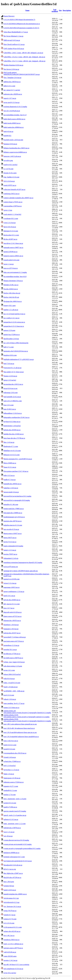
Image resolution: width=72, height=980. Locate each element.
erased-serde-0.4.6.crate (11, 260)
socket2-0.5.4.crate (10, 803)
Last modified (55, 10)
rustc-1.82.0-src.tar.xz (11, 741)
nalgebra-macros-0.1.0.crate (13, 525)
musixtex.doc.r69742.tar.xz (13, 521)
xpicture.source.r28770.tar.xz (13, 948)
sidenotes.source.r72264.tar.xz (14, 782)
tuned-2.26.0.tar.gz (10, 890)
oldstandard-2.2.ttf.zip (11, 558)
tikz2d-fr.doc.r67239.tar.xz (12, 877)
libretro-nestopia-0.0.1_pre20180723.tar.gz (18, 459)
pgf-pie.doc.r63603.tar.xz (12, 600)
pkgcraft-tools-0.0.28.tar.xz (13, 612)
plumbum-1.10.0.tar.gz (11, 625)
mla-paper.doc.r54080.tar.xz (13, 513)
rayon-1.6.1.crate (9, 670)
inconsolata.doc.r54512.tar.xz (13, 384)
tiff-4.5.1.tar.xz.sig (10, 869)
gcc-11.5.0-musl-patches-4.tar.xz (14, 314)
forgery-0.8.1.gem (10, 306)
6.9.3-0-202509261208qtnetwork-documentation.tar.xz (22, 24)
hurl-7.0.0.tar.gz (9, 364)
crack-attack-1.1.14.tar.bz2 (12, 214)
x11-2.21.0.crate (9, 923)
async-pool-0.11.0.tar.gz (12, 102)
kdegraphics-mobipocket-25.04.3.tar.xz (17, 417)
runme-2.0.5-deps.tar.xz (11, 708)
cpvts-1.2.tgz (8, 210)
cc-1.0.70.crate (9, 169)
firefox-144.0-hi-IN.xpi (11, 297)
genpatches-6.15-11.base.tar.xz (14, 326)
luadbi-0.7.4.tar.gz (10, 480)
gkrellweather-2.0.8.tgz (11, 339)
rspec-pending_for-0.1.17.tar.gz (14, 703)
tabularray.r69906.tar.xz (11, 853)
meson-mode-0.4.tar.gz (11, 492)
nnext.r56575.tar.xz (10, 538)
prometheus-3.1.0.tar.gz (11, 645)
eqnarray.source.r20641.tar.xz (13, 256)
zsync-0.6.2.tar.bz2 (10, 973)
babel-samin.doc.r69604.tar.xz (14, 127)
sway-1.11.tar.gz (9, 832)
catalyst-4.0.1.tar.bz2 (10, 165)
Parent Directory (9, 16)
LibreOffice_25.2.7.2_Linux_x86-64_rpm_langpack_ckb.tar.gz (24, 61)
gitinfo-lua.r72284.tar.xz (12, 335)
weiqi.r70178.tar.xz (10, 911)
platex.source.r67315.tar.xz (13, 616)
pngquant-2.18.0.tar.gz (11, 629)
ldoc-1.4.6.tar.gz (9, 442)
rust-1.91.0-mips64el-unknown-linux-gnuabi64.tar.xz (21, 737)
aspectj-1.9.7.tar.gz (10, 98)
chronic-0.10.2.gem (10, 173)
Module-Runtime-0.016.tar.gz (13, 65)
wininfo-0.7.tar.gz (10, 915)
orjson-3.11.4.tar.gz (10, 583)
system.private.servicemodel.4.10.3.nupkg (18, 844)
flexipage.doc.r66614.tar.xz (13, 301)
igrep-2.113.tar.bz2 (10, 380)
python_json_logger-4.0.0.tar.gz (14, 662)
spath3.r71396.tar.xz (10, 807)
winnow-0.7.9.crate (10, 919)
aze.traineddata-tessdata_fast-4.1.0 (15, 115)
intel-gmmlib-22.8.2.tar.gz (12, 397)
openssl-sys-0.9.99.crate (12, 579)
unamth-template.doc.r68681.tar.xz (15, 894)
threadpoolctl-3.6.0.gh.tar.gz (13, 865)
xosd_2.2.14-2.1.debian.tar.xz (13, 944)
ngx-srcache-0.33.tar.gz (11, 529)
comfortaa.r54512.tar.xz (12, 194)
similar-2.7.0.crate (10, 795)
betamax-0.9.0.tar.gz (10, 144)
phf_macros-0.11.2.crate (12, 604)
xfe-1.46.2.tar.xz (9, 935)
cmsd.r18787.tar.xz (10, 185)
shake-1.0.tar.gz (9, 774)
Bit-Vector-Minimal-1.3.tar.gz (13, 36)
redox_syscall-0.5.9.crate (12, 683)
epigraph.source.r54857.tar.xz (13, 247)
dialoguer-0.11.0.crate (11, 231)
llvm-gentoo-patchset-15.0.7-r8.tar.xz (16, 471)
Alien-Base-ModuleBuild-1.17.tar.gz (16, 32)
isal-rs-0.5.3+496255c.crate (13, 401)
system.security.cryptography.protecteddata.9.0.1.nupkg (22, 848)
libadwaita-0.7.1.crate (11, 446)
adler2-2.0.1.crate (9, 86)
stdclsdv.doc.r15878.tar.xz (12, 828)
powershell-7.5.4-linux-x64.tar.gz (15, 637)
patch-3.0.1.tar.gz (9, 596)
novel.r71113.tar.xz (10, 542)
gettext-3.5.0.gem (9, 330)
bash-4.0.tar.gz (8, 131)
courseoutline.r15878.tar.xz (13, 206)
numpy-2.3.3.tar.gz (10, 550)
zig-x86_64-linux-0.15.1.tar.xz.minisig (16, 965)
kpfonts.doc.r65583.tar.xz (12, 430)
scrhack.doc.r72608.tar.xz (12, 761)
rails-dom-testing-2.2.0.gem (13, 666)
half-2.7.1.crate (9, 347)
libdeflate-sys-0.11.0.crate (12, 451)
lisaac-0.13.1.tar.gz (10, 467)
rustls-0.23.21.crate (10, 745)
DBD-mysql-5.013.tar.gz (12, 40)
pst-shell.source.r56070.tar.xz (13, 658)
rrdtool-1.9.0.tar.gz (10, 699)
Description (67, 10)
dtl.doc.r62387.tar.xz (10, 239)
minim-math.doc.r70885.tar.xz (14, 509)
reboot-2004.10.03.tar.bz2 (12, 674)
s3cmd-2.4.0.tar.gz (10, 757)
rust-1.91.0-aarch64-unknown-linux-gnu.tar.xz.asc (20, 732)
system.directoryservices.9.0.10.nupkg (16, 840)
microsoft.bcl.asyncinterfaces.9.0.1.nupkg (17, 496)
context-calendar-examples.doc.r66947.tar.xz (18, 198)
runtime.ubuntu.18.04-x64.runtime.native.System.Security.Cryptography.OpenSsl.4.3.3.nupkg (27, 720)
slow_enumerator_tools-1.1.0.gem (15, 799)
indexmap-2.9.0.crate (11, 393)
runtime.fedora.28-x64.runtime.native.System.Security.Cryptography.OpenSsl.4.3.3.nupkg (27, 712)
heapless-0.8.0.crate (10, 355)
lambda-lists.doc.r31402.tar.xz (14, 434)
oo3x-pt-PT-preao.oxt (11, 567)
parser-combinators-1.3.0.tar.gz (14, 591)
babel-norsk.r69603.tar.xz (12, 123)
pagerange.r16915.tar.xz (12, 587)
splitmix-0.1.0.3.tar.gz (11, 819)
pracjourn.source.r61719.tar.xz (14, 641)
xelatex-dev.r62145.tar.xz (12, 931)
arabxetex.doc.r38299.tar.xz (13, 94)
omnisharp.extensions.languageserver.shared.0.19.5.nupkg (23, 562)
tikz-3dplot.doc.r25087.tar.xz (13, 873)
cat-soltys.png (8, 160)
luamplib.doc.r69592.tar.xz (12, 484)
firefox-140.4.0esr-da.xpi (12, 293)
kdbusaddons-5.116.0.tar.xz (13, 413)
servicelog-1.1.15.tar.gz (11, 770)
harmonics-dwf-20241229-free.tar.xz (16, 351)
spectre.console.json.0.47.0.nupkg (15, 811)
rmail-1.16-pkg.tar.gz (11, 687)
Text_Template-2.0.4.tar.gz (12, 78)
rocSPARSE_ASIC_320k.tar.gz (14, 691)
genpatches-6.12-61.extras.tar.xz (14, 322)
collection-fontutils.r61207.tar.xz (14, 189)
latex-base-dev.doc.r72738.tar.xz (14, 438)
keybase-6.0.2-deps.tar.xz (12, 422)
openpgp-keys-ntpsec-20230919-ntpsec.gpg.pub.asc (21, 571)
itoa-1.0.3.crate (9, 405)
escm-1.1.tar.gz (9, 264)
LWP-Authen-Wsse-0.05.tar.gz (14, 49)
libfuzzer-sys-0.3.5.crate (12, 455)
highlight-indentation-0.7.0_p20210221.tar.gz (19, 359)
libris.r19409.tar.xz (10, 463)
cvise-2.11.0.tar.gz (10, 223)
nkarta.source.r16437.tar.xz (13, 533)
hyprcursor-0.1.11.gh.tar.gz (13, 368)
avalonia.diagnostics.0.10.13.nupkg (15, 107)
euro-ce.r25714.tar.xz (11, 268)
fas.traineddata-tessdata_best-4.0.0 (15, 276)
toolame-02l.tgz (9, 886)
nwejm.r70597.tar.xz (10, 554)
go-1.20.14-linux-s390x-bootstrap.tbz (16, 343)
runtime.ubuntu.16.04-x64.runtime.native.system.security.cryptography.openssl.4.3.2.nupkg (26, 716)
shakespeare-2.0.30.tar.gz (12, 778)
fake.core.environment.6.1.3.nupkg (15, 272)
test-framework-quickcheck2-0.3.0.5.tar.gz (18, 861)
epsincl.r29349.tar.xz (11, 252)
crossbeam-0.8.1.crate (11, 218)
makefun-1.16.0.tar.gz (11, 488)
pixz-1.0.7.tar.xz (9, 608)
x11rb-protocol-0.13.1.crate (13, 927)
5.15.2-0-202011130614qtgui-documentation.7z (19, 20)
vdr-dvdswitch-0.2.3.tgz (12, 902)
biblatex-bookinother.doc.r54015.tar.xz (16, 148)
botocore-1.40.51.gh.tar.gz (12, 156)
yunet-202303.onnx (10, 956)
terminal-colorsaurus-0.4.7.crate (14, 857)
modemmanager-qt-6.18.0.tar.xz (14, 517)
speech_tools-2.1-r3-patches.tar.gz (15, 815)
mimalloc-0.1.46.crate (11, 504)
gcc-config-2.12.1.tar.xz (12, 318)
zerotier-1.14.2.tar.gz (10, 960)
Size (60, 10)
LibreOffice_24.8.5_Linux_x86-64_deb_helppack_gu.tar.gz (23, 53)
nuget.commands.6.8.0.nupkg (13, 546)
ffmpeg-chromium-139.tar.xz (13, 281)
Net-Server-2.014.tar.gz (11, 69)
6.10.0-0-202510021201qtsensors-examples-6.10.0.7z (21, 28)
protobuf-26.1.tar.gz (10, 650)
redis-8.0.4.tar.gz (9, 679)
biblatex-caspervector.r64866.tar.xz (15, 152)
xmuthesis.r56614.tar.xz (12, 940)
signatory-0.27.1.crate (11, 786)
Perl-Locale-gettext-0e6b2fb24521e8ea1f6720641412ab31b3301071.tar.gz (22, 73)
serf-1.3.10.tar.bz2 (10, 766)
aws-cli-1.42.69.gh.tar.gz (12, 111)
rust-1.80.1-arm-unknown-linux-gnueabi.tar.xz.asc (20, 724)
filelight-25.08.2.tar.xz (11, 285)
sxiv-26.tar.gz (8, 836)
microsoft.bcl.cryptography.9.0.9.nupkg (17, 500)
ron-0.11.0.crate (9, 695)
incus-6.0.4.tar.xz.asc (11, 388)
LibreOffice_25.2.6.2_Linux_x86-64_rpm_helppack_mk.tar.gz (24, 57)
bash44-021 (7, 136)
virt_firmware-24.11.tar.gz (12, 906)
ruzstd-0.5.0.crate (9, 749)
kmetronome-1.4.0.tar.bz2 (12, 426)
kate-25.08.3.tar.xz (10, 409)
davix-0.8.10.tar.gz (10, 227)
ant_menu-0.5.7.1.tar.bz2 (12, 90)
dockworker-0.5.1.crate (11, 235)
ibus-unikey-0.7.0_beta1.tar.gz (14, 372)
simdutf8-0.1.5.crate (10, 790)
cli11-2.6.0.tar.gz (9, 181)
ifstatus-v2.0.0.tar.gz (10, 376)
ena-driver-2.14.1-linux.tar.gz (13, 243)
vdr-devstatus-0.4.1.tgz (11, 898)
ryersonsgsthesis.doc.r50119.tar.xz (15, 753)
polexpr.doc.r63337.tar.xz (12, 633)
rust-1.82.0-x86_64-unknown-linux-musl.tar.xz (19, 728)
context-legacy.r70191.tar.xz (13, 202)
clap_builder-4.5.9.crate (11, 177)
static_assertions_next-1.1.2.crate (15, 824)
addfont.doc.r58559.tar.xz (12, 82)
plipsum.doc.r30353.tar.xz (12, 621)
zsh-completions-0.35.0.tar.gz (13, 969)
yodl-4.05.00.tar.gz (10, 952)
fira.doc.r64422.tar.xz (11, 289)
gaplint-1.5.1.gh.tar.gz (11, 310)
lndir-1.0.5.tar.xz (9, 475)
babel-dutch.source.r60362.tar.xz (14, 119)
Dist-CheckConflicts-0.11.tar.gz (14, 44)
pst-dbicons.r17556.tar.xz (12, 654)
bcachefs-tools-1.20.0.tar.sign (13, 140)
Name (27, 10)
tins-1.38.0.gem (9, 882)
